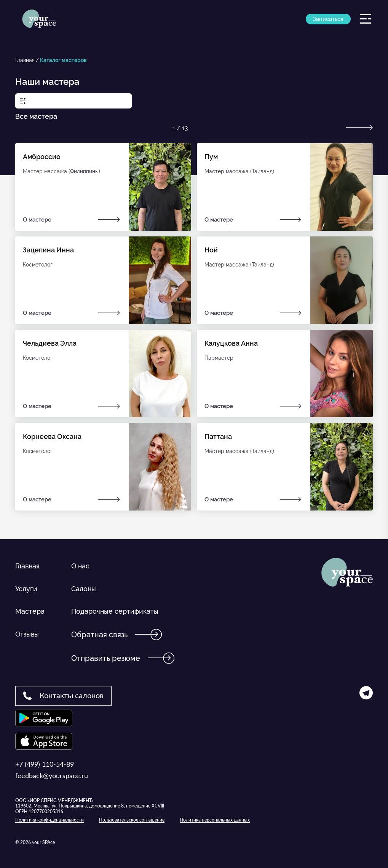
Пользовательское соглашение (132, 820)
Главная (25, 60)
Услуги (26, 589)
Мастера (30, 611)
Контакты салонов (63, 696)
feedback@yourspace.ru (52, 776)
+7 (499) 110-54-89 (45, 765)
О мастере (72, 220)
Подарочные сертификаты (115, 611)
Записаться (328, 23)
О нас (80, 566)
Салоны (84, 589)
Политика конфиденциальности (49, 820)
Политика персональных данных (215, 820)
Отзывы (27, 634)
